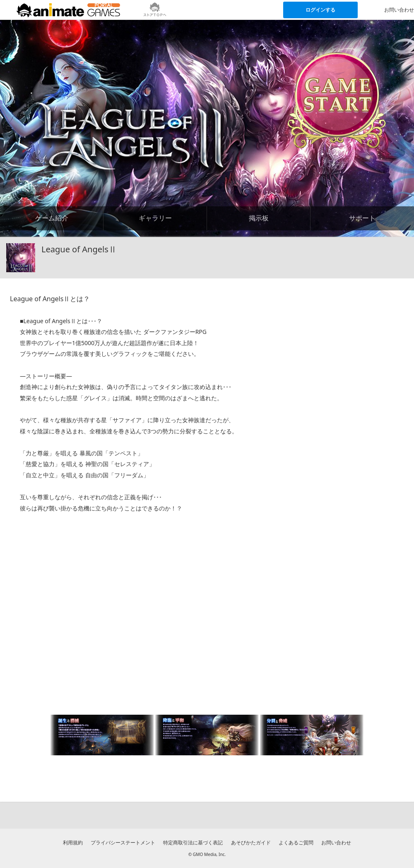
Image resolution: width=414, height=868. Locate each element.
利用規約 (73, 843)
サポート (362, 218)
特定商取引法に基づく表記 (193, 843)
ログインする (320, 10)
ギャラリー (155, 218)
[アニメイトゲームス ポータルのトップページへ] (68, 10)
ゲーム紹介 (52, 218)
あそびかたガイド (251, 843)
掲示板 (259, 218)
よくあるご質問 (296, 843)
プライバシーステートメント (123, 843)
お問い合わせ (336, 843)
